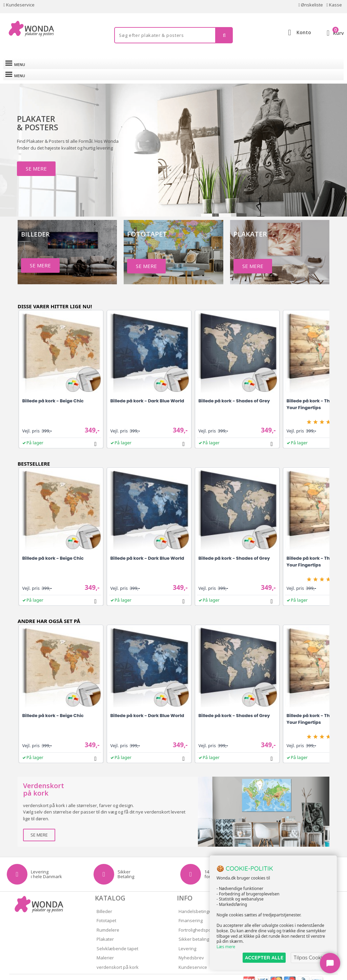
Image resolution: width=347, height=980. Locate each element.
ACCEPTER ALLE (264, 957)
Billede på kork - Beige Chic (53, 390)
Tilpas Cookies (310, 957)
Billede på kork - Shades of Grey (234, 390)
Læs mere (226, 947)
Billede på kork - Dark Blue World (147, 390)
